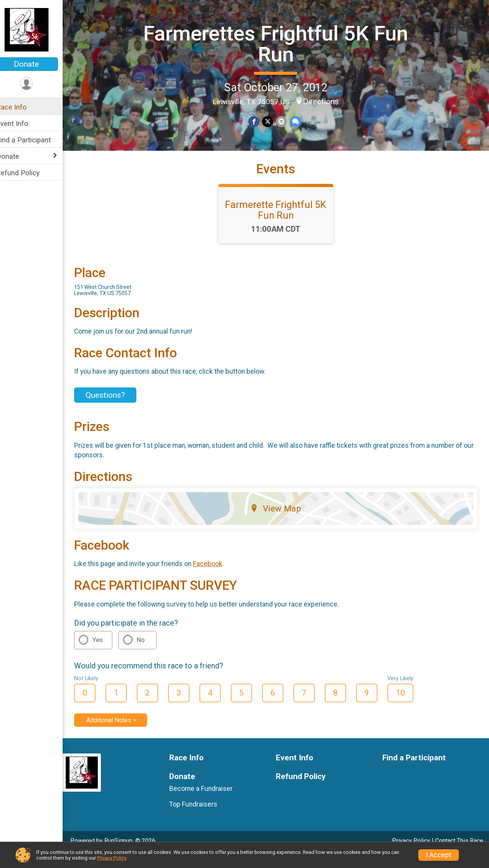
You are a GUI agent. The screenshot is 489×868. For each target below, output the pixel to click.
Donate (36, 64)
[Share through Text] (300, 121)
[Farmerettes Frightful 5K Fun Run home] (36, 29)
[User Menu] (36, 84)
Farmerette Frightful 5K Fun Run (281, 223)
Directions (326, 101)
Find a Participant (33, 140)
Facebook (218, 577)
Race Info (21, 107)
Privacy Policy (112, 858)
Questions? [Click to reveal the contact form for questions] (115, 408)
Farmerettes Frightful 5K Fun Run (281, 43)
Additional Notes (119, 733)
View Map (281, 522)
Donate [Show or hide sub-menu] (18, 156)
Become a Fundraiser (209, 802)
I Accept (439, 855)
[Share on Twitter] (273, 121)
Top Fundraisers (201, 817)
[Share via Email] (286, 121)
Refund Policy (28, 173)
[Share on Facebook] (259, 121)
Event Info (22, 123)
